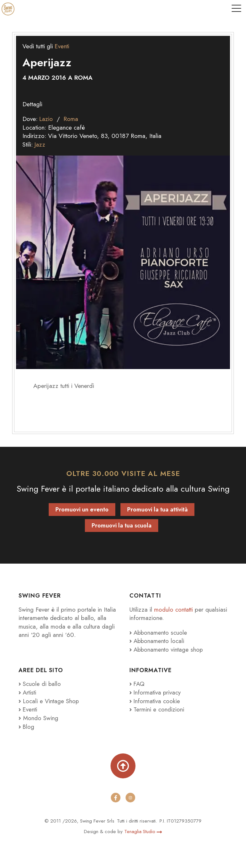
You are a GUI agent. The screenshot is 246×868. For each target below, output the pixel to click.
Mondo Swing (41, 718)
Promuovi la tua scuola (122, 526)
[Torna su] (123, 766)
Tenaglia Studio (143, 832)
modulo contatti (175, 610)
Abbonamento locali (158, 641)
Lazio (46, 119)
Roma (72, 119)
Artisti (28, 692)
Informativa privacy (156, 692)
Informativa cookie (155, 701)
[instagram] (130, 798)
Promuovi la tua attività (157, 510)
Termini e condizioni (157, 709)
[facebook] (116, 798)
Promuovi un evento (82, 510)
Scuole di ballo (40, 684)
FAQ (137, 684)
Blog (27, 727)
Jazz (40, 145)
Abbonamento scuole (159, 633)
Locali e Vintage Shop (52, 701)
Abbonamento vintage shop (167, 650)
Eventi (62, 46)
